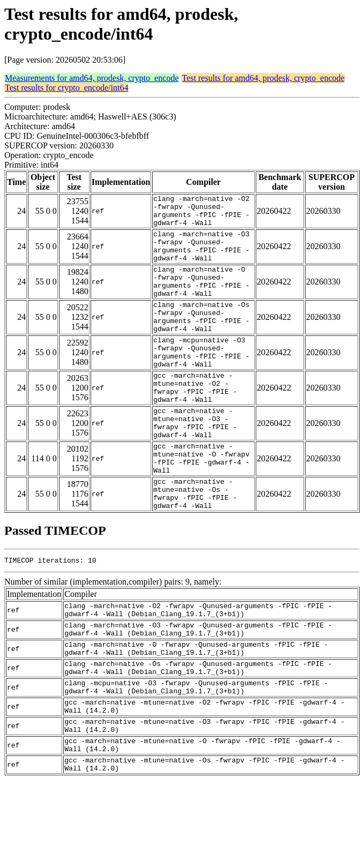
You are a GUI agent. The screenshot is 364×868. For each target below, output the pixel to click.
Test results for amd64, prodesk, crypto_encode (263, 78)
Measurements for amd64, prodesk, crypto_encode (92, 78)
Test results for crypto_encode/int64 (66, 88)
